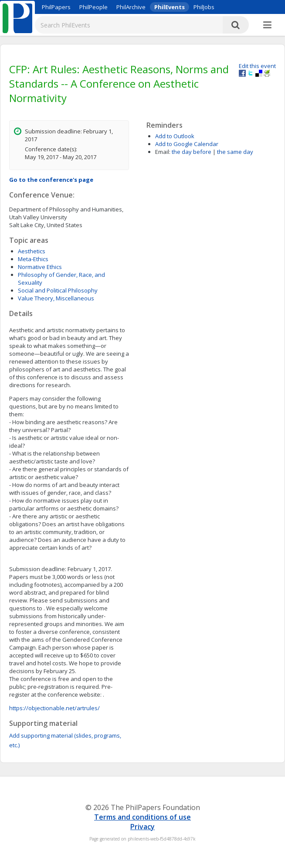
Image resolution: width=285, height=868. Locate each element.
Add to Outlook (175, 136)
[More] (267, 25)
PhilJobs (204, 7)
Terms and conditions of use (142, 817)
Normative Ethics (40, 267)
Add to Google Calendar (187, 144)
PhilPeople (93, 7)
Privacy (142, 827)
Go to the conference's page (51, 180)
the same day (235, 152)
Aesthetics (32, 251)
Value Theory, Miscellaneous (56, 298)
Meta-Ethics (33, 259)
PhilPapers (56, 7)
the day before (192, 152)
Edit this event (257, 66)
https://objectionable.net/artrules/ (54, 708)
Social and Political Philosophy (58, 290)
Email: (163, 152)
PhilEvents (170, 7)
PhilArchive (131, 7)
